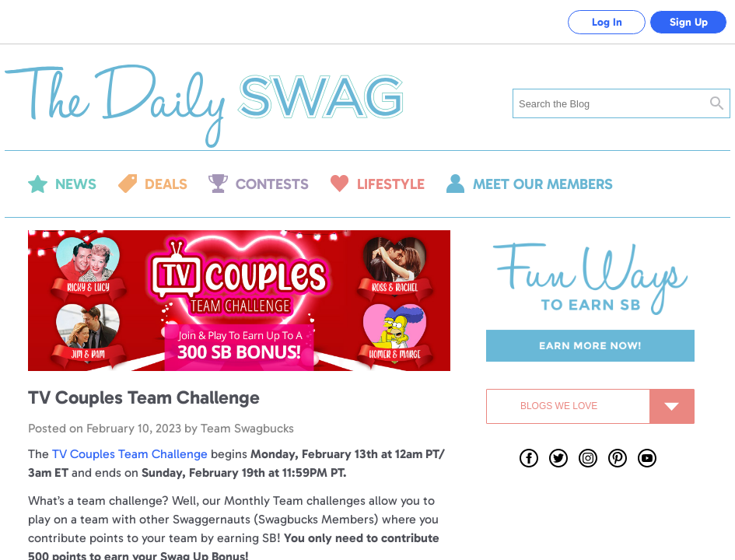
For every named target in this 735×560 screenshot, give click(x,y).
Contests (272, 184)
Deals (166, 184)
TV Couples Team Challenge (131, 454)
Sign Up (689, 22)
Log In (607, 22)
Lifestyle (391, 184)
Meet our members (543, 184)
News (76, 184)
